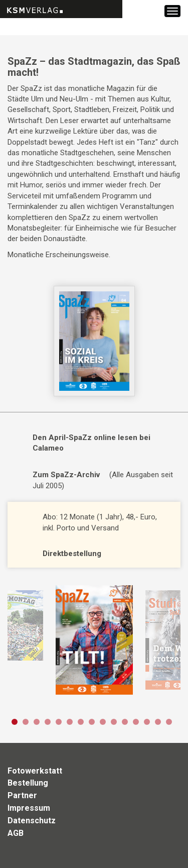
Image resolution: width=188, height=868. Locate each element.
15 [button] (169, 722)
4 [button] (48, 722)
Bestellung (28, 783)
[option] (94, 640)
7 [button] (81, 722)
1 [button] (15, 722)
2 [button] (26, 722)
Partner (22, 795)
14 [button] (158, 722)
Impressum (29, 808)
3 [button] (37, 722)
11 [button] (125, 722)
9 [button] (103, 722)
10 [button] (114, 722)
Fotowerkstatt (35, 771)
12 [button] (136, 722)
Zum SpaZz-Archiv (66, 475)
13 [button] (147, 722)
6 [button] (70, 722)
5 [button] (59, 722)
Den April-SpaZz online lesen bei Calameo (91, 443)
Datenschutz (32, 821)
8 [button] (92, 722)
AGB (16, 833)
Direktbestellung (72, 554)
